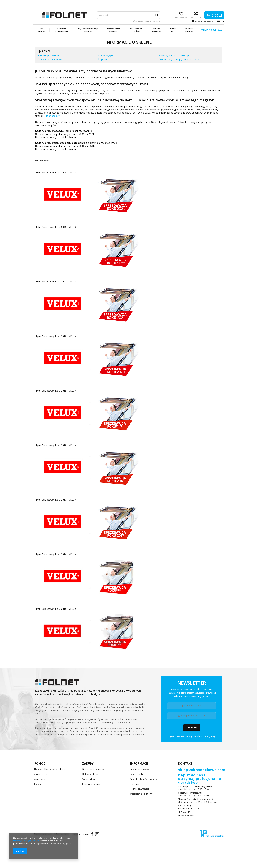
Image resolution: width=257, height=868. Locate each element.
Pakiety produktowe (211, 30)
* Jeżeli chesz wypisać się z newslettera (192, 736)
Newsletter (192, 690)
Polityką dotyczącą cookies (26, 841)
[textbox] (128, 15)
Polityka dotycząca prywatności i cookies (180, 59)
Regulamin (104, 59)
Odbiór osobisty (52, 116)
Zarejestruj (199, 3)
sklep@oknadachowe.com (202, 770)
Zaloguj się (218, 3)
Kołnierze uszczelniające (62, 30)
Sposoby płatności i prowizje (174, 55)
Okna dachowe (41, 30)
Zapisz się (192, 728)
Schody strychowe (157, 30)
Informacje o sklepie (48, 55)
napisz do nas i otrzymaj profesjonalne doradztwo (200, 779)
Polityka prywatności (140, 787)
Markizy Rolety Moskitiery (114, 30)
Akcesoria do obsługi (136, 30)
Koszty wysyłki (106, 55)
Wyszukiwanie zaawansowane (147, 21)
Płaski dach (173, 30)
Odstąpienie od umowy (50, 59)
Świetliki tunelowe (189, 30)
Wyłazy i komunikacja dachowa (88, 30)
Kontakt (185, 763)
